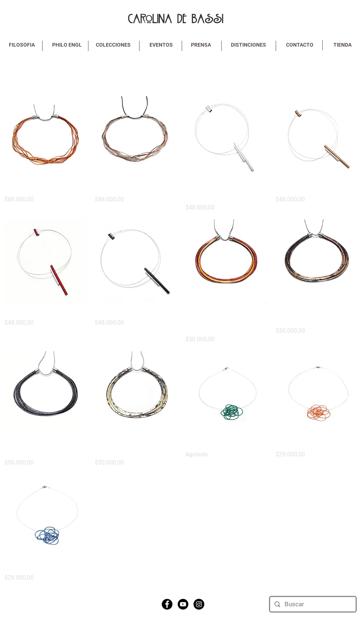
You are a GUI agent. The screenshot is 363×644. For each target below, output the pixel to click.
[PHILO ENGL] (67, 45)
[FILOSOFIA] (22, 45)
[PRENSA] (201, 45)
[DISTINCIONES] (249, 45)
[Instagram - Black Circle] (199, 604)
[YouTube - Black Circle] (183, 604)
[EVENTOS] (161, 45)
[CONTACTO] (300, 45)
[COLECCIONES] (113, 45)
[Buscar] (312, 604)
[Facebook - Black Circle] (167, 604)
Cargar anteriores (182, 74)
